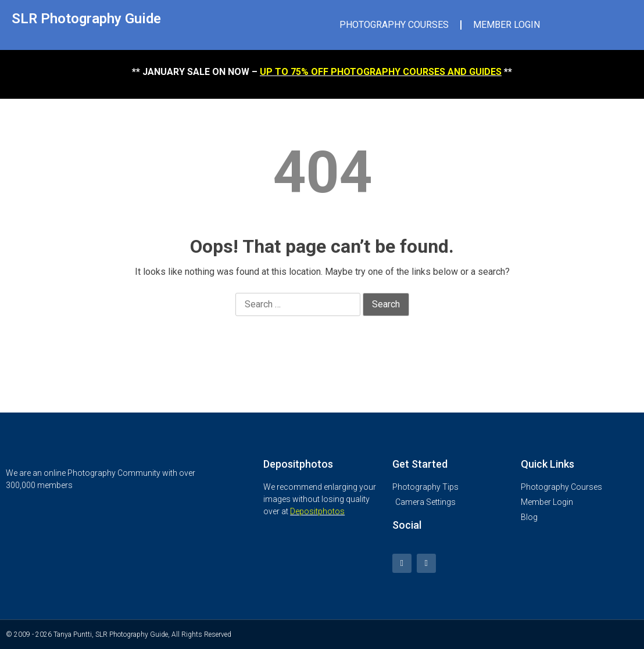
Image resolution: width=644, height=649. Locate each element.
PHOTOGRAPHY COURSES (394, 25)
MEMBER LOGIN (507, 25)
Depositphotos (317, 511)
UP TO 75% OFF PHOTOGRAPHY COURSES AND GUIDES (381, 72)
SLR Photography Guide (86, 19)
